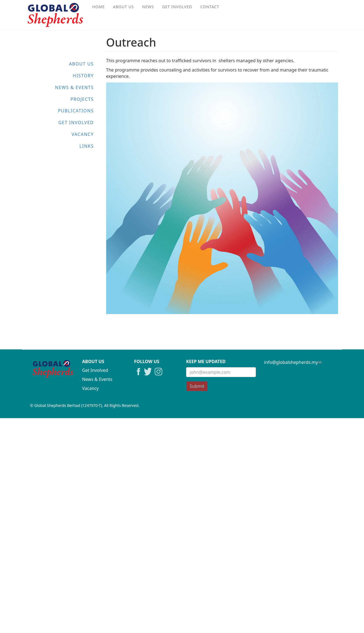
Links (86, 146)
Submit (197, 386)
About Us (124, 7)
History (83, 76)
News (148, 7)
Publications (76, 111)
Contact (210, 7)
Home (99, 7)
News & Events (74, 87)
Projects (82, 99)
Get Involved (177, 7)
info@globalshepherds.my (293, 362)
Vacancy (83, 134)
